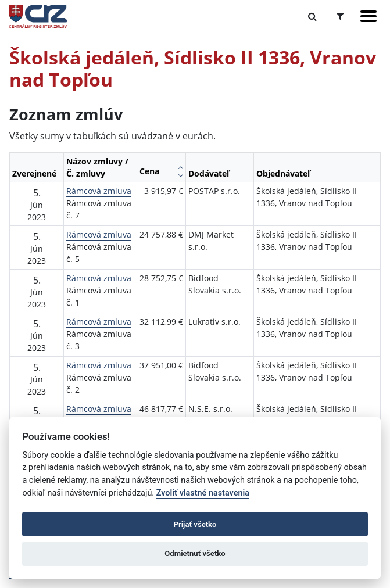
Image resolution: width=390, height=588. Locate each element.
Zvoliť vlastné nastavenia (203, 493)
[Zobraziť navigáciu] (368, 16)
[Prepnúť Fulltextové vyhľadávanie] (312, 16)
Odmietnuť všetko (195, 553)
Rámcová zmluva (99, 191)
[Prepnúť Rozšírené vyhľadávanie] (340, 16)
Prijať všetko (195, 524)
